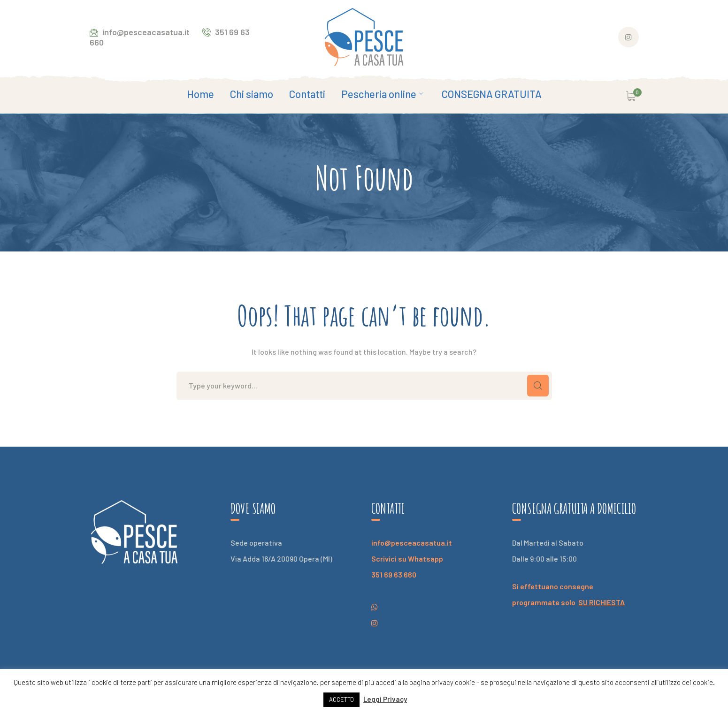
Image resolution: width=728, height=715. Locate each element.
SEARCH (538, 386)
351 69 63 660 (394, 574)
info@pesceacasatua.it (412, 543)
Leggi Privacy (385, 699)
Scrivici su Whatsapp (407, 559)
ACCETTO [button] (341, 700)
